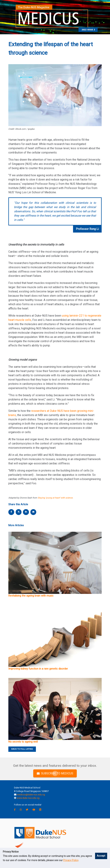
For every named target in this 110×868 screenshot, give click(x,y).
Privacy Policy (71, 860)
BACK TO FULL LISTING (22, 749)
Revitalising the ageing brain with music (31, 596)
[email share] (33, 512)
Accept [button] (101, 856)
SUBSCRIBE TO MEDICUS (55, 773)
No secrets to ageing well (23, 742)
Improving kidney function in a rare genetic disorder (38, 669)
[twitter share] (19, 512)
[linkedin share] (26, 512)
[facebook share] (11, 512)
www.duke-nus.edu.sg (28, 798)
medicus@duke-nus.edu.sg (31, 795)
